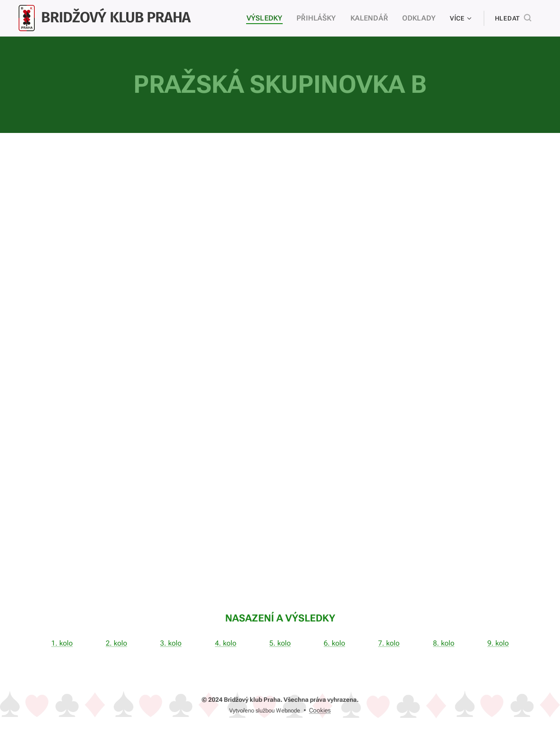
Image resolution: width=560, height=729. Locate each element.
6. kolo (334, 643)
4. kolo (226, 643)
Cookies (320, 710)
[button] (513, 18)
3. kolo (171, 643)
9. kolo (498, 643)
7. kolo (389, 643)
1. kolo (62, 643)
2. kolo (116, 643)
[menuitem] (276, 18)
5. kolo (280, 643)
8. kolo (444, 643)
